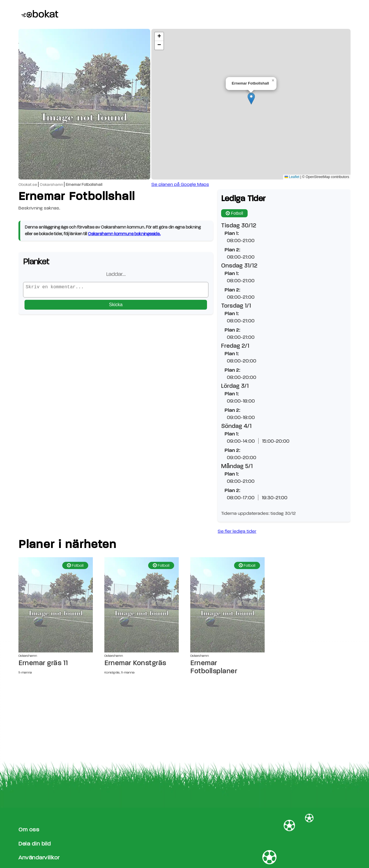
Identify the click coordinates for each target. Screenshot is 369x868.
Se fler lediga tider (237, 531)
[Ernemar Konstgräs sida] (142, 605)
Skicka (116, 307)
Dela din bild (35, 844)
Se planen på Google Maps (180, 184)
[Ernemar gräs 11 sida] (56, 605)
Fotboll (234, 213)
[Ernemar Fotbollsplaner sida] (227, 605)
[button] (251, 99)
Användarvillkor (39, 857)
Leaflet (292, 177)
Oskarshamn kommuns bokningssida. (124, 234)
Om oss (29, 829)
